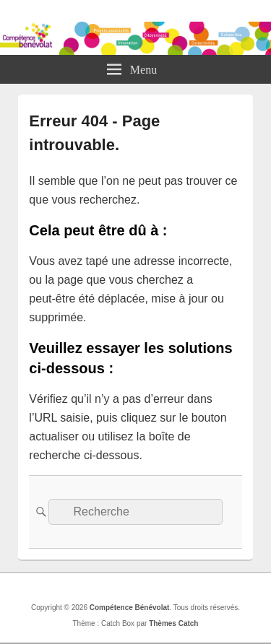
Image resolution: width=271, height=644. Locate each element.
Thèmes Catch (173, 623)
